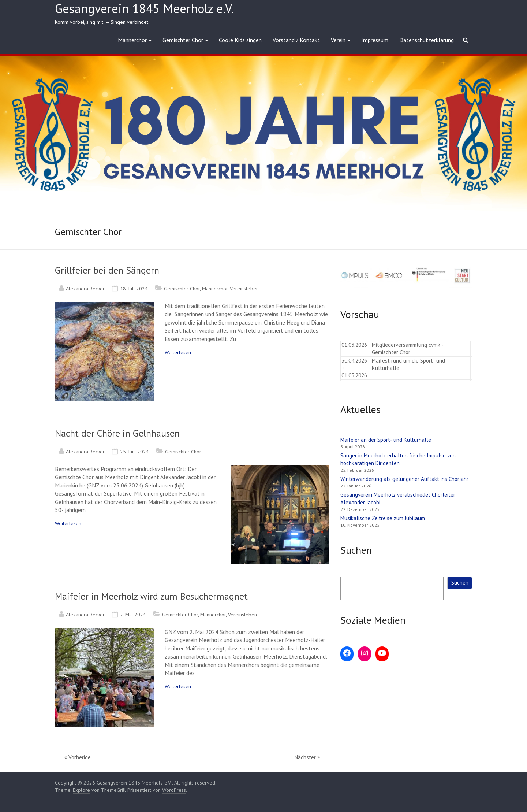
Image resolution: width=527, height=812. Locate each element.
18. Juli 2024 (134, 289)
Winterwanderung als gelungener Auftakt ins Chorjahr (405, 479)
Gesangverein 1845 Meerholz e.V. (144, 8)
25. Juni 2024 (134, 452)
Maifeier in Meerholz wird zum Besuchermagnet (151, 596)
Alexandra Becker (85, 289)
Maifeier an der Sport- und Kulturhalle (386, 440)
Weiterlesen (178, 352)
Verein (338, 40)
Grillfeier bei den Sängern (107, 270)
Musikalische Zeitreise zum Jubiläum (383, 518)
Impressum (375, 40)
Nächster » (307, 757)
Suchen (460, 583)
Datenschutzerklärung (427, 40)
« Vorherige (78, 757)
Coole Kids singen (240, 40)
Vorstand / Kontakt (296, 40)
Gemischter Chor (183, 40)
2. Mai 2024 (133, 615)
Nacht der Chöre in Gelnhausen (117, 433)
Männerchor (132, 40)
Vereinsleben (244, 289)
